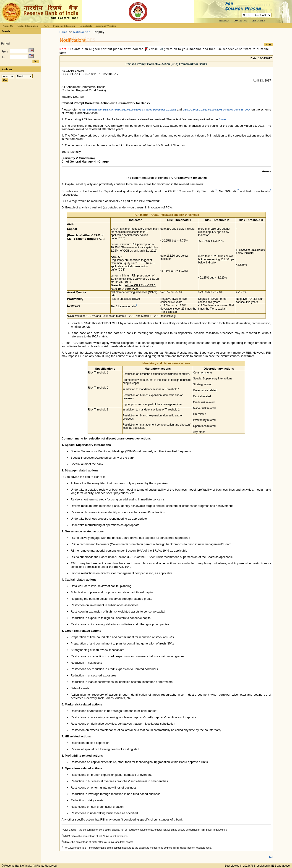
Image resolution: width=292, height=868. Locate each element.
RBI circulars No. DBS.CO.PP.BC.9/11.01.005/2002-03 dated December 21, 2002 (129, 110)
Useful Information (28, 26)
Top (271, 857)
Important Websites (105, 26)
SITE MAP (224, 21)
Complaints (86, 26)
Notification (82, 32)
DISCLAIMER (258, 21)
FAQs (46, 26)
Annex (223, 119)
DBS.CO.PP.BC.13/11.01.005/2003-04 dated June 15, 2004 (217, 110)
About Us (8, 26)
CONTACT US (240, 21)
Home (64, 32)
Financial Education (64, 26)
